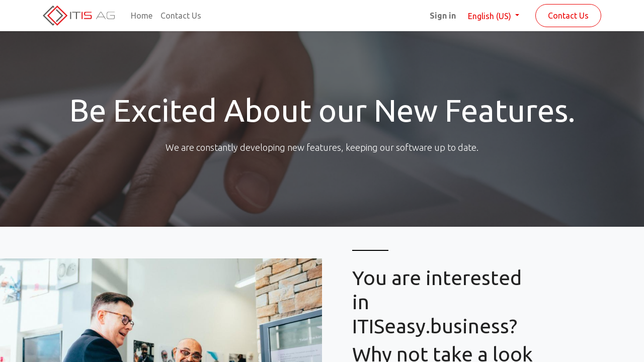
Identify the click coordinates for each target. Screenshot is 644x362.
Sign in (443, 16)
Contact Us (568, 16)
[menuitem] (142, 16)
